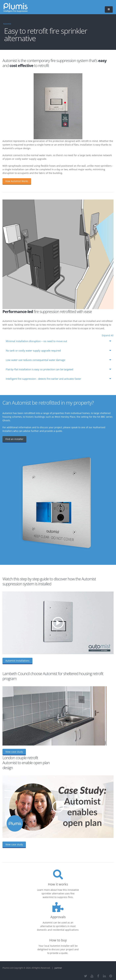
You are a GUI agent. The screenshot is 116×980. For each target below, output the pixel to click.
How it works (58, 884)
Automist (7, 24)
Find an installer (14, 439)
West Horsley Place (65, 417)
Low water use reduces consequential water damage (35, 360)
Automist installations (17, 661)
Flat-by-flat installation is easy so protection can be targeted (39, 369)
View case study (14, 752)
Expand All (108, 335)
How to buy (58, 940)
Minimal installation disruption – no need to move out (36, 341)
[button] (109, 9)
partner (58, 968)
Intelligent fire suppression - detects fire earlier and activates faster (43, 379)
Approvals (58, 917)
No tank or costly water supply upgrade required (33, 351)
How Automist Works (17, 181)
